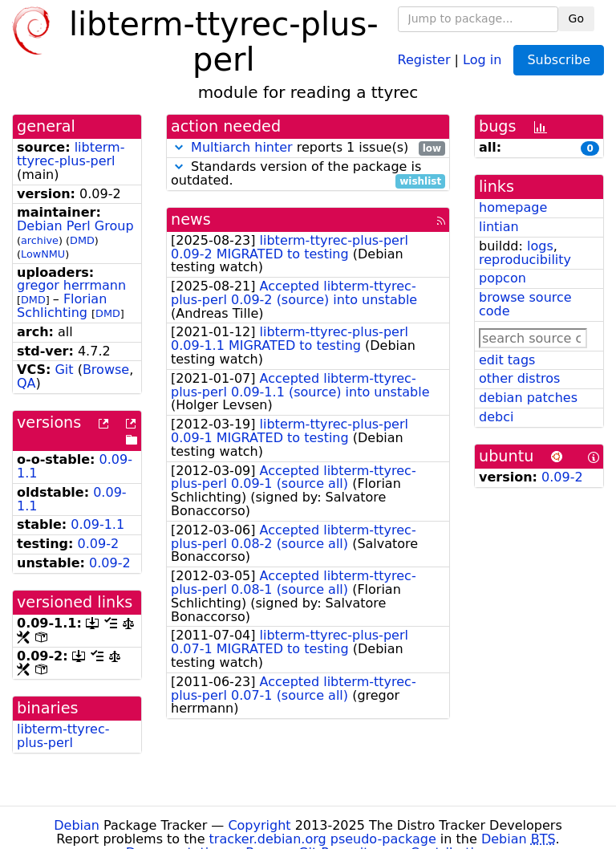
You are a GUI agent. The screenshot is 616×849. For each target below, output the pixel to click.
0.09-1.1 (97, 524)
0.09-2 (99, 544)
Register (424, 59)
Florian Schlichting (62, 306)
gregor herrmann (71, 285)
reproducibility (525, 260)
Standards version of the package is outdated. (308, 174)
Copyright (259, 825)
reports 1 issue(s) (308, 148)
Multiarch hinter (242, 147)
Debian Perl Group (75, 226)
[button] (179, 147)
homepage (513, 207)
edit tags (507, 360)
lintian (499, 227)
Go (576, 18)
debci (496, 417)
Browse (106, 370)
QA (26, 383)
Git (64, 370)
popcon (503, 278)
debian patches (528, 398)
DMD (82, 240)
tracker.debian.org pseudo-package (323, 839)
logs (540, 246)
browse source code (525, 304)
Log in (482, 59)
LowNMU (43, 254)
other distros (519, 378)
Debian (77, 825)
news (191, 219)
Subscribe (559, 60)
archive (40, 240)
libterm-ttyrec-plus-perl (71, 154)
